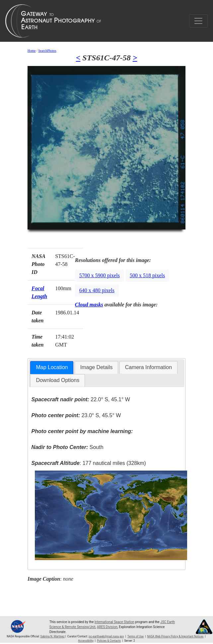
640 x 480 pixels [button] (97, 290)
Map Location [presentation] (52, 367)
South (68, 447)
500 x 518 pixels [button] (147, 275)
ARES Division (107, 627)
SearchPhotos (47, 51)
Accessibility (86, 641)
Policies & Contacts (109, 641)
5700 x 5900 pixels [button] (100, 275)
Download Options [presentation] (58, 380)
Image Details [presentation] (97, 367)
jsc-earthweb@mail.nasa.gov (106, 636)
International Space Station (114, 622)
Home (32, 51)
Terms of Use (136, 636)
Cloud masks (89, 305)
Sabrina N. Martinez (52, 636)
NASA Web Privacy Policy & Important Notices (175, 636)
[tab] (52, 368)
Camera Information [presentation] (148, 367)
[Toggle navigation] (198, 21)
